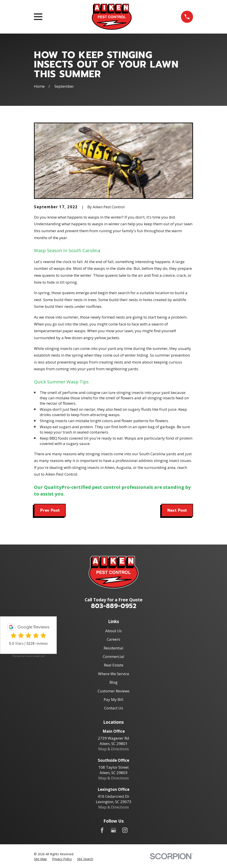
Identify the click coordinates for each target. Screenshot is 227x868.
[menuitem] (40, 859)
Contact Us (114, 708)
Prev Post (50, 510)
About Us (113, 631)
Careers (113, 639)
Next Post (177, 510)
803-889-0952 (114, 606)
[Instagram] (125, 830)
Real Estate (114, 665)
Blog (113, 682)
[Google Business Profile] (113, 830)
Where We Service (114, 674)
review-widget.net (35, 656)
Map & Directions (114, 749)
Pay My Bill (113, 699)
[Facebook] (102, 830)
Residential (113, 648)
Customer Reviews (114, 691)
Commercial (113, 656)
